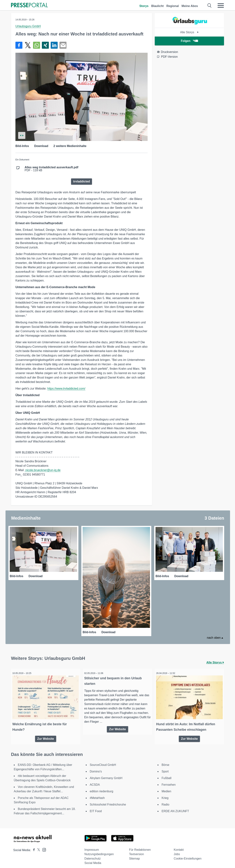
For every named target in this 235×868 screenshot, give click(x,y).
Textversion (137, 850)
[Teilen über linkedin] (54, 45)
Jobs (177, 850)
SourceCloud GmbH (103, 761)
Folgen (189, 41)
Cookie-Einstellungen (188, 855)
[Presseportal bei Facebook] (33, 846)
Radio (165, 801)
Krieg (165, 794)
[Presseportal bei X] (38, 846)
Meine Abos (190, 6)
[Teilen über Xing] (45, 45)
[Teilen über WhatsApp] (37, 45)
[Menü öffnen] (221, 6)
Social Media (93, 859)
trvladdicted (82, 181)
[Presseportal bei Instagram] (43, 846)
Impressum (92, 846)
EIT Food (96, 807)
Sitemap (134, 855)
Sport (165, 768)
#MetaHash (97, 794)
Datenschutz (93, 855)
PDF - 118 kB (51, 169)
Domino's (96, 768)
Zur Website (46, 734)
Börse (165, 761)
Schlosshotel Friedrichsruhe (108, 801)
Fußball (166, 774)
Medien (166, 787)
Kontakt (179, 846)
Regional (173, 6)
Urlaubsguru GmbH (28, 26)
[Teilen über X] (28, 45)
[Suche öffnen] (210, 6)
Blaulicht (158, 6)
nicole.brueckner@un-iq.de (43, 470)
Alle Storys (189, 32)
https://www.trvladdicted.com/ (66, 389)
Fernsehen (169, 781)
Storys (144, 6)
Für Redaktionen (140, 846)
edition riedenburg (102, 787)
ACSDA (95, 781)
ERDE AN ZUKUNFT (175, 807)
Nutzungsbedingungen (99, 850)
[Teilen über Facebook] (19, 45)
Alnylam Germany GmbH (106, 774)
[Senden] (63, 45)
